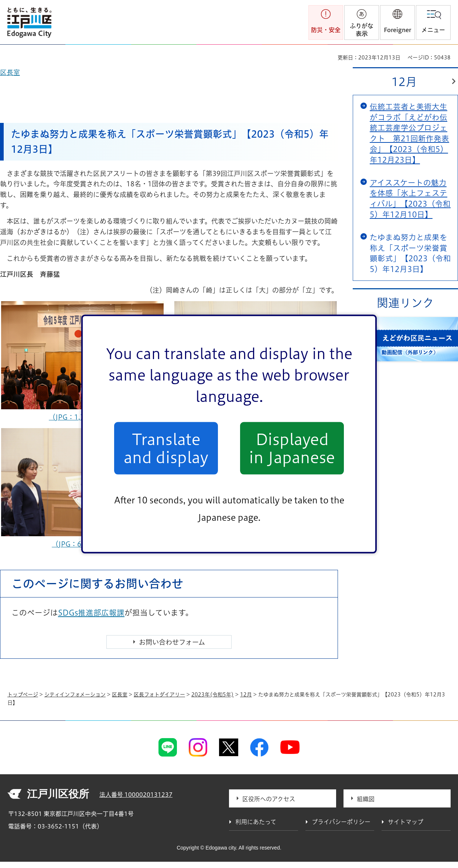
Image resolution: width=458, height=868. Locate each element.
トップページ (23, 695)
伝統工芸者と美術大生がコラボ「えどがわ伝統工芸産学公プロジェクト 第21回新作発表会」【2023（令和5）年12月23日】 (409, 133)
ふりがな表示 (362, 30)
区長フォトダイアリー (159, 695)
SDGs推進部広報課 (91, 613)
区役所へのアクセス (269, 799)
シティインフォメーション (75, 695)
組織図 (366, 799)
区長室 (120, 695)
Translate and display (166, 448)
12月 (404, 82)
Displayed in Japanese (292, 448)
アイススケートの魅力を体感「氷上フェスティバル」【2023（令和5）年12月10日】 (410, 199)
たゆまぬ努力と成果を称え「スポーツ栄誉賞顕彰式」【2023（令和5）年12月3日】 (410, 253)
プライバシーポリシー (341, 822)
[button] (397, 23)
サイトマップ (406, 822)
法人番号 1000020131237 (136, 795)
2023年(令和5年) (213, 695)
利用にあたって (256, 822)
